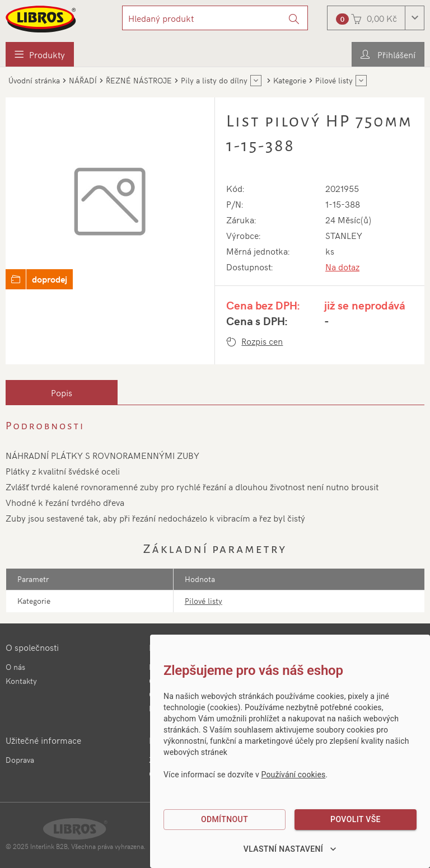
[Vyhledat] (294, 18)
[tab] (62, 392)
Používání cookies (294, 775)
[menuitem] (40, 54)
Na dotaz (342, 266)
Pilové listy (204, 601)
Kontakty (21, 681)
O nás (15, 667)
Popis (62, 392)
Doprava (20, 760)
